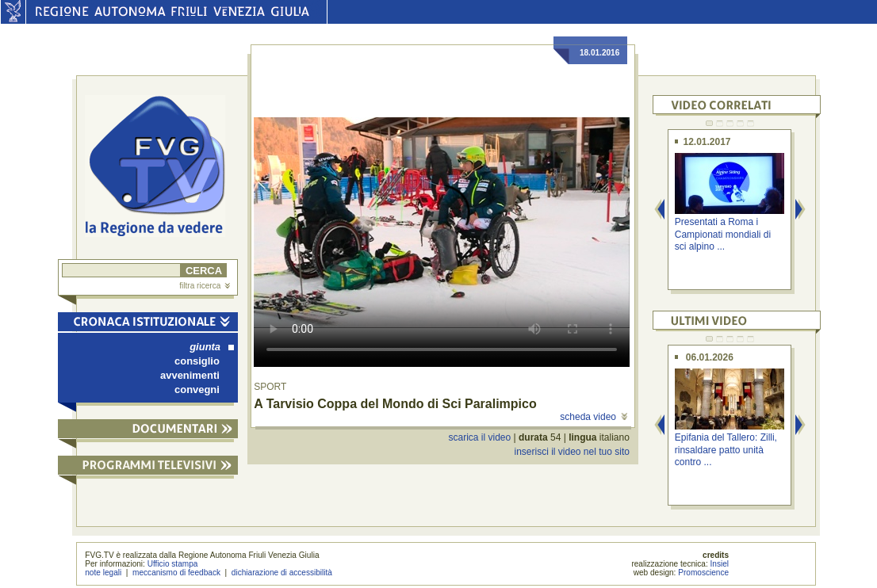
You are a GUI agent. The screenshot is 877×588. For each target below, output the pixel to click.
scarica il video (480, 437)
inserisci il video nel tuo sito (571, 452)
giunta (212, 347)
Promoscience (703, 573)
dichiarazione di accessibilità (282, 573)
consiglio (197, 361)
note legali (103, 573)
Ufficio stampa (173, 564)
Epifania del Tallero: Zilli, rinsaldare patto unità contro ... (726, 450)
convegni (197, 389)
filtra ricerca (205, 286)
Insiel (720, 564)
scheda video (594, 417)
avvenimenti (190, 375)
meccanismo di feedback (176, 573)
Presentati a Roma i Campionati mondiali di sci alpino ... (723, 234)
